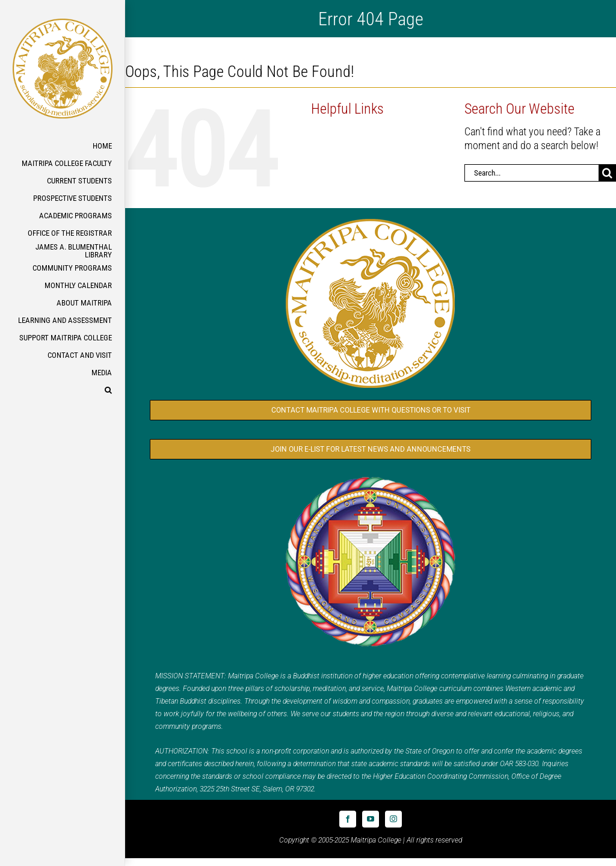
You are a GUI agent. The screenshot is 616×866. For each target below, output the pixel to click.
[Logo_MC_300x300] (371, 219)
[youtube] (371, 819)
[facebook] (348, 819)
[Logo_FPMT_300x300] (371, 477)
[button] (62, 391)
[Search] (607, 173)
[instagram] (393, 819)
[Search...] (531, 173)
